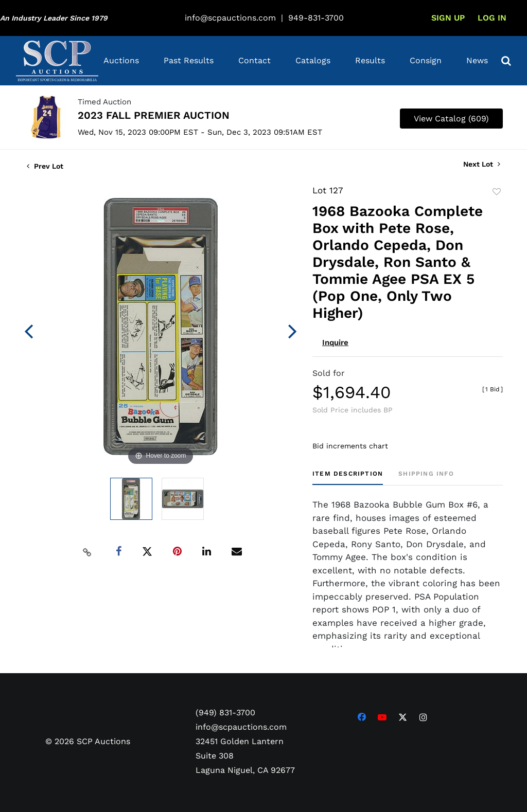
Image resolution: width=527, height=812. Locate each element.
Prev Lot (45, 166)
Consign (426, 60)
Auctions (121, 60)
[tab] (348, 477)
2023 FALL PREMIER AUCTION (154, 115)
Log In (492, 18)
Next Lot (482, 164)
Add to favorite (497, 192)
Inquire (335, 342)
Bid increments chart (350, 446)
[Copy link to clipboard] (87, 552)
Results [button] (370, 60)
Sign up (448, 18)
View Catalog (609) (451, 119)
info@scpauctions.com (230, 18)
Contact (254, 60)
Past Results (189, 60)
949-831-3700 (316, 18)
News (477, 60)
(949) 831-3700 (225, 712)
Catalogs (313, 60)
